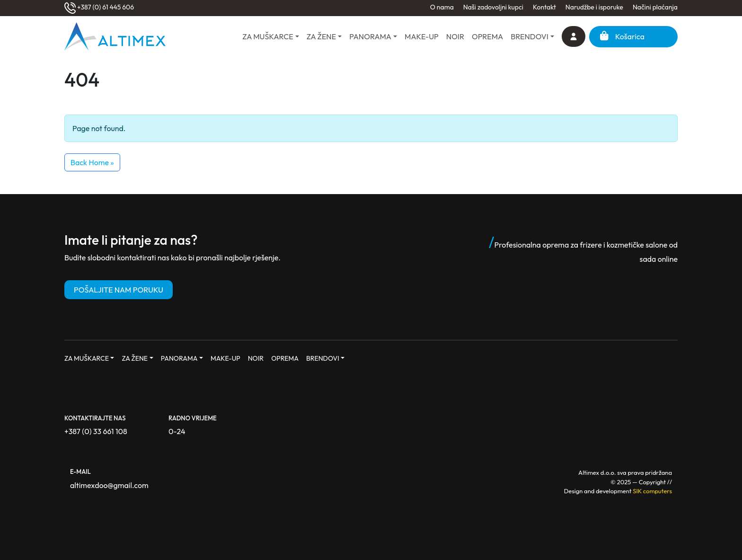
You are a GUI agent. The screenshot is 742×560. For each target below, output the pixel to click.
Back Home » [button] (92, 162)
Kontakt (544, 7)
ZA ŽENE (321, 36)
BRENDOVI (530, 36)
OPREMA (487, 36)
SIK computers (652, 491)
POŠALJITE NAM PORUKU (119, 290)
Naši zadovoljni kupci (493, 7)
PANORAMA (370, 36)
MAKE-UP (422, 36)
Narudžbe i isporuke (594, 7)
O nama (442, 7)
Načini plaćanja (655, 7)
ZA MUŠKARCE (268, 36)
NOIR (455, 36)
